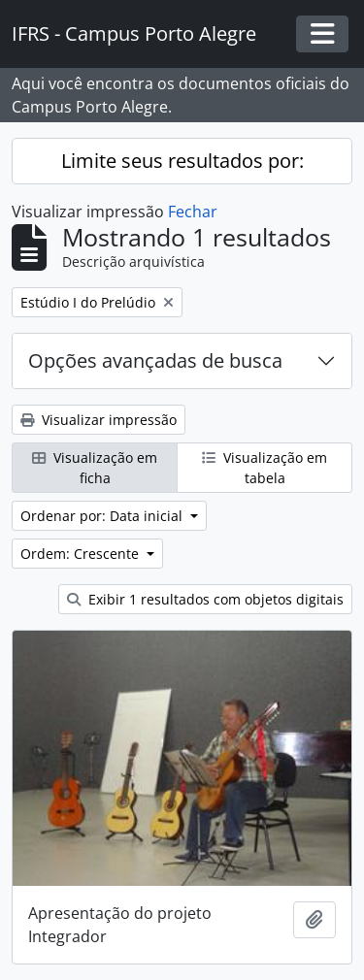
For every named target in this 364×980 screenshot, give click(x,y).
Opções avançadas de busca (155, 360)
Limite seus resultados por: (182, 161)
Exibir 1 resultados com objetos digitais (205, 599)
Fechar (193, 212)
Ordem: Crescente (82, 554)
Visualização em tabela (265, 468)
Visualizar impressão (99, 420)
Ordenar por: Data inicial (103, 516)
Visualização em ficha (95, 468)
